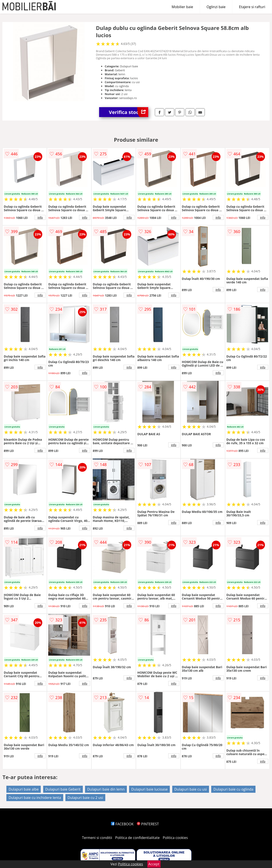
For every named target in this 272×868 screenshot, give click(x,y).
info (40, 217)
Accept (154, 864)
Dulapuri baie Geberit (63, 789)
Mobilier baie (182, 7)
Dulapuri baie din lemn (106, 789)
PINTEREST (148, 824)
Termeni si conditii (97, 838)
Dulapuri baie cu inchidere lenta (35, 798)
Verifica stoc (129, 112)
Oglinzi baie (216, 7)
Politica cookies (175, 838)
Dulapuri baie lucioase (149, 789)
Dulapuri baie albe (24, 789)
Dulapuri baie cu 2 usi (85, 798)
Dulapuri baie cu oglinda (233, 789)
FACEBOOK (122, 824)
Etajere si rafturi (252, 7)
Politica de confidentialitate (137, 838)
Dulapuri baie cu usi (191, 789)
